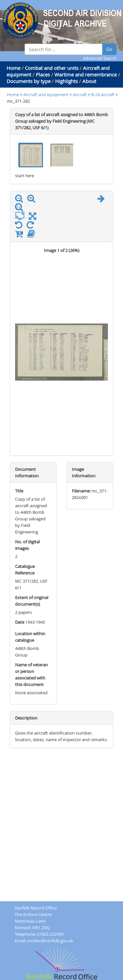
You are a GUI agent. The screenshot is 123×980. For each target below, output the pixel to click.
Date (20, 622)
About (89, 81)
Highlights (66, 81)
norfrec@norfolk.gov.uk (50, 941)
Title (19, 491)
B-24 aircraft (103, 94)
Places (43, 74)
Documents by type (29, 81)
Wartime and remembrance (86, 74)
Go (109, 49)
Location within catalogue (30, 637)
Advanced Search (100, 58)
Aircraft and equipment (46, 94)
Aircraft (80, 94)
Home (13, 68)
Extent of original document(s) (32, 601)
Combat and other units (52, 68)
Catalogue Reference (25, 570)
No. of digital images (27, 545)
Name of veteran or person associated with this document (31, 675)
